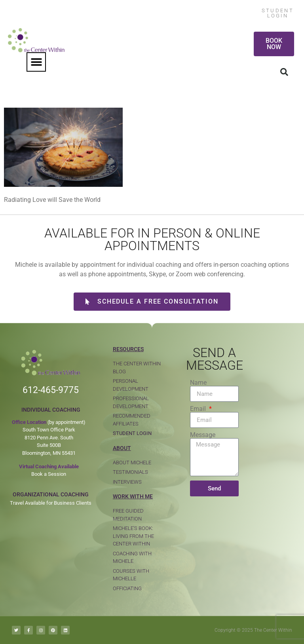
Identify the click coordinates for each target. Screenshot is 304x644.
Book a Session (49, 474)
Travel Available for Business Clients (51, 503)
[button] (36, 62)
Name (198, 383)
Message (203, 435)
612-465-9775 (51, 390)
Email (199, 409)
